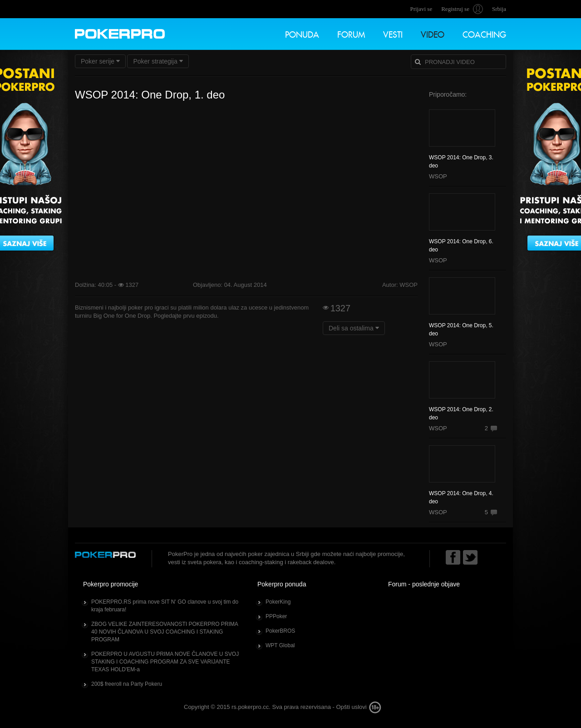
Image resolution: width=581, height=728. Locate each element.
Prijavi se (421, 9)
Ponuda (302, 33)
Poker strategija (158, 61)
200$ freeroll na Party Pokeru (127, 684)
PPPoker (276, 616)
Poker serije (100, 61)
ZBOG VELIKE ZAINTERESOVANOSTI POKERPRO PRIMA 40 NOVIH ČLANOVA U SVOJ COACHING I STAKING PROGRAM (165, 632)
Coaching (484, 33)
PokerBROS (280, 631)
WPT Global (280, 645)
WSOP (438, 176)
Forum (351, 33)
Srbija (499, 9)
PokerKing (278, 602)
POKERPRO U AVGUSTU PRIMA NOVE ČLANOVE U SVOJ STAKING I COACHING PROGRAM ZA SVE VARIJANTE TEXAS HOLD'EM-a (165, 662)
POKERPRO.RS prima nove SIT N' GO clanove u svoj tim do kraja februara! (165, 606)
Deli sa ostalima (354, 328)
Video (433, 33)
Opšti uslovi (351, 707)
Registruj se (455, 9)
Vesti (393, 33)
